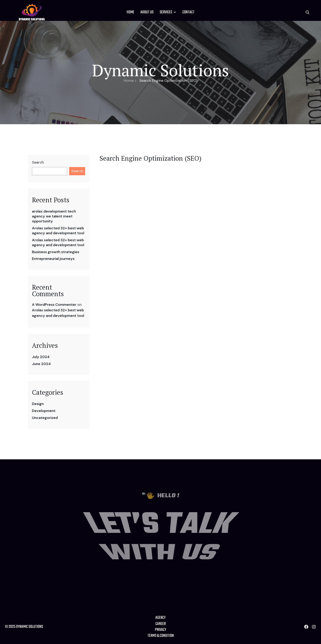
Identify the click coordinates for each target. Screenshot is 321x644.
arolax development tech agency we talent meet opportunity (54, 216)
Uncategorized (45, 418)
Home (130, 81)
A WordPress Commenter (54, 305)
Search (38, 162)
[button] (307, 12)
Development (44, 411)
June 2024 (41, 364)
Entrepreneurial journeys (53, 259)
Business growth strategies (56, 252)
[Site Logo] (32, 12)
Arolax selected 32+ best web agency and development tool (58, 231)
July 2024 (41, 357)
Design (38, 404)
